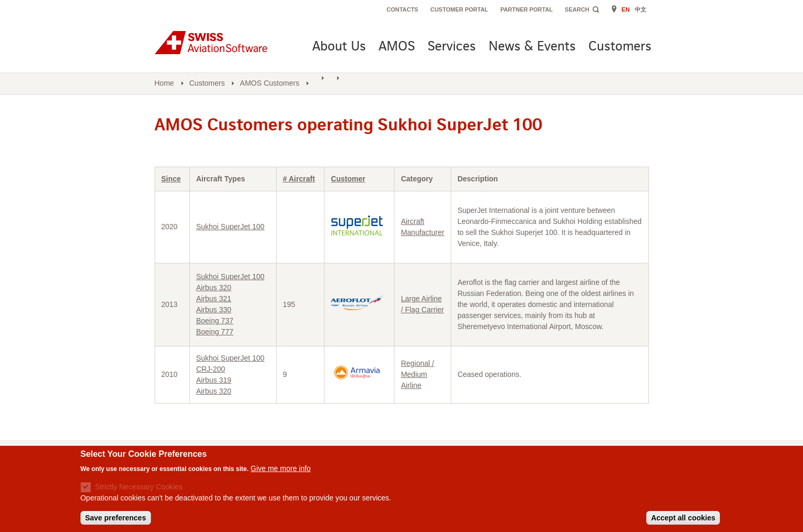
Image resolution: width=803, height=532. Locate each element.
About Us (339, 47)
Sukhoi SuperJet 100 (230, 227)
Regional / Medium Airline (417, 374)
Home (164, 83)
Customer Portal (459, 9)
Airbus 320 (214, 288)
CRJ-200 (211, 369)
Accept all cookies (683, 519)
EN (626, 9)
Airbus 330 (214, 310)
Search (577, 9)
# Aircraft (299, 179)
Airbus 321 (214, 299)
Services (452, 47)
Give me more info (281, 469)
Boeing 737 (215, 321)
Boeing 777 (215, 332)
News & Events (532, 47)
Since (171, 179)
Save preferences (116, 519)
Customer (348, 179)
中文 (641, 9)
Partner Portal (526, 9)
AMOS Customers (270, 83)
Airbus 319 (214, 380)
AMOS (397, 47)
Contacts (402, 9)
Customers (620, 47)
